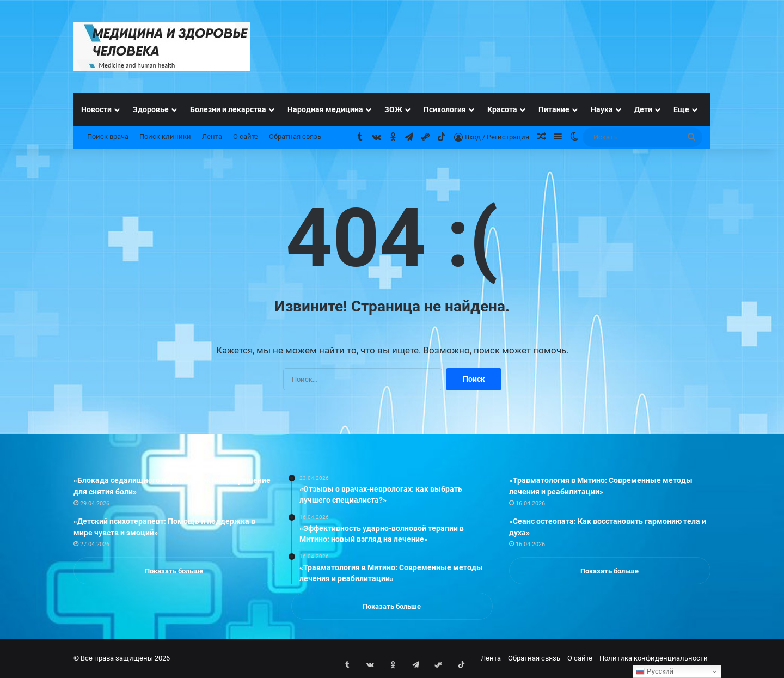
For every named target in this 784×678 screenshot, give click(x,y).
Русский (655, 671)
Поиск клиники (165, 136)
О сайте (246, 136)
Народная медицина (325, 109)
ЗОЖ (393, 109)
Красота (502, 109)
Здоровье (151, 109)
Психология (445, 109)
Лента (212, 136)
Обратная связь (295, 136)
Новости (96, 109)
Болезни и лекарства (228, 109)
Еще (681, 109)
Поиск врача (108, 136)
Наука (602, 109)
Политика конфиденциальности (654, 658)
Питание (554, 109)
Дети (643, 109)
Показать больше (174, 571)
